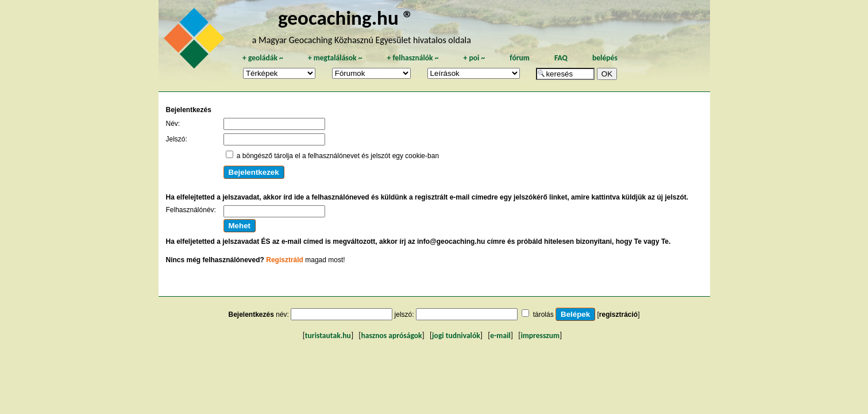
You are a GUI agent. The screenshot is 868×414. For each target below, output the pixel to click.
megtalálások (335, 58)
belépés (605, 58)
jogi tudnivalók (456, 336)
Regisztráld (285, 260)
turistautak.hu (328, 336)
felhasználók (412, 58)
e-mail (500, 336)
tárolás (543, 315)
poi (474, 58)
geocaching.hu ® (346, 18)
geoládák (263, 58)
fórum (520, 58)
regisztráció (618, 315)
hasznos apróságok (391, 336)
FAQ (561, 58)
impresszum (540, 336)
